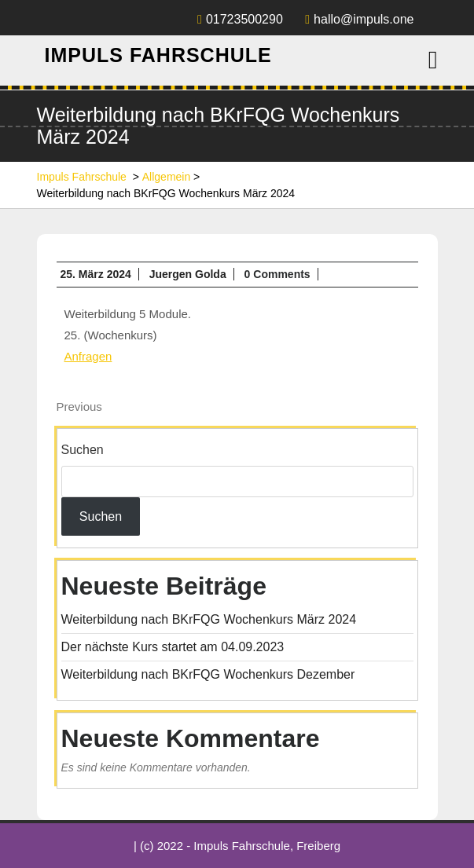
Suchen (83, 450)
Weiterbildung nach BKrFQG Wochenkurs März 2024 (209, 619)
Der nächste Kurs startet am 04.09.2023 (173, 647)
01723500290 (240, 19)
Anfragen (88, 356)
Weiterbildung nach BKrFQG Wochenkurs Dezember (208, 674)
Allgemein (166, 177)
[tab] (433, 60)
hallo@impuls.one (359, 19)
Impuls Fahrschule (158, 55)
